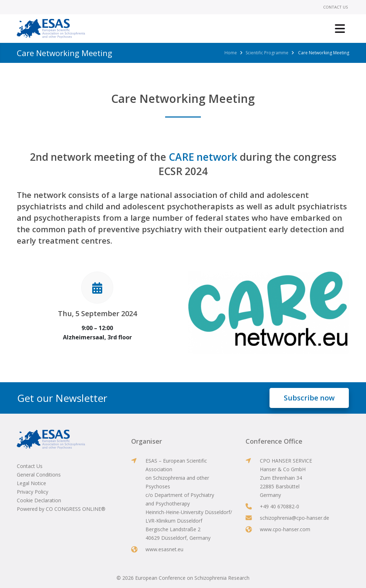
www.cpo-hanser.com (285, 529)
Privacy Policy (33, 492)
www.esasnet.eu (164, 549)
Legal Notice (31, 483)
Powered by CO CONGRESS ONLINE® (61, 509)
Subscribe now (309, 398)
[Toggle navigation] (340, 29)
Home (231, 53)
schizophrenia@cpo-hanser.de (295, 518)
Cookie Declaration (39, 500)
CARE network (203, 157)
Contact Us (335, 7)
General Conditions (39, 475)
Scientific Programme (267, 53)
